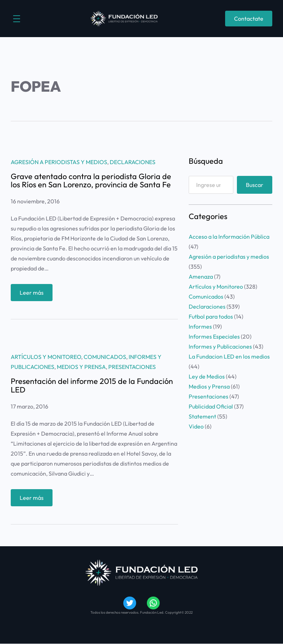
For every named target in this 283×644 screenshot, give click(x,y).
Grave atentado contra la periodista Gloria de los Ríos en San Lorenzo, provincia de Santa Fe (91, 181)
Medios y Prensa (81, 367)
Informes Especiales (214, 336)
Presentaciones (132, 367)
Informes (200, 326)
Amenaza (201, 277)
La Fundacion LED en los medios (229, 356)
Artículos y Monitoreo (46, 357)
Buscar (255, 185)
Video (196, 426)
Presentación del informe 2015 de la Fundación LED (92, 386)
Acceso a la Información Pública (229, 237)
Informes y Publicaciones (220, 346)
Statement (202, 416)
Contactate (249, 19)
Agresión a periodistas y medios (59, 162)
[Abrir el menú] (17, 19)
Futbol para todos (211, 316)
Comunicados (105, 357)
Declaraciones (133, 162)
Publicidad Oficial (211, 406)
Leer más (34, 294)
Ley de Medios (207, 376)
